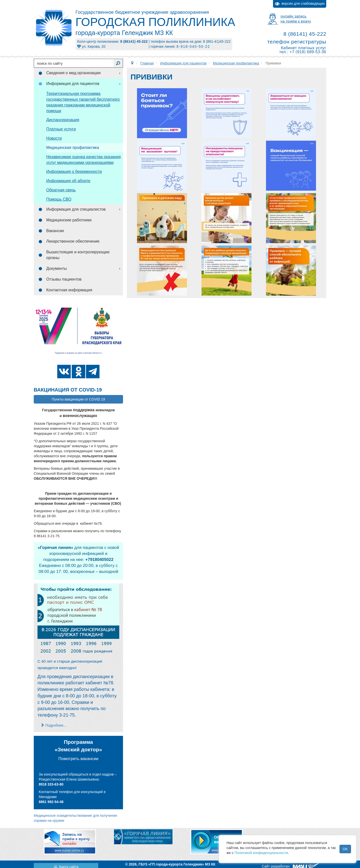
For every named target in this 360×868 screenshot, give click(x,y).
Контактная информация (69, 290)
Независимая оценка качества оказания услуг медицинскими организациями (83, 160)
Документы (56, 268)
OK (345, 849)
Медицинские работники (69, 220)
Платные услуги (61, 129)
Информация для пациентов (73, 84)
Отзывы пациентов (64, 279)
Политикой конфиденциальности (261, 853)
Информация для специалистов (76, 209)
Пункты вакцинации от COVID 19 (78, 399)
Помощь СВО (59, 199)
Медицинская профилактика (73, 148)
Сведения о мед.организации (73, 73)
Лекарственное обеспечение (73, 241)
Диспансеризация (63, 120)
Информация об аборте (68, 181)
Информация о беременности (74, 172)
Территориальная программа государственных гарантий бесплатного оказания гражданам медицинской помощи (83, 102)
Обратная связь (61, 190)
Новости (54, 138)
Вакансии (55, 231)
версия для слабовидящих (299, 4)
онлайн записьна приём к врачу (296, 19)
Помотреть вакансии (78, 759)
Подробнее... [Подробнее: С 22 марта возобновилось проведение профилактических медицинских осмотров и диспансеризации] (53, 725)
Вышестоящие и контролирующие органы (78, 255)
